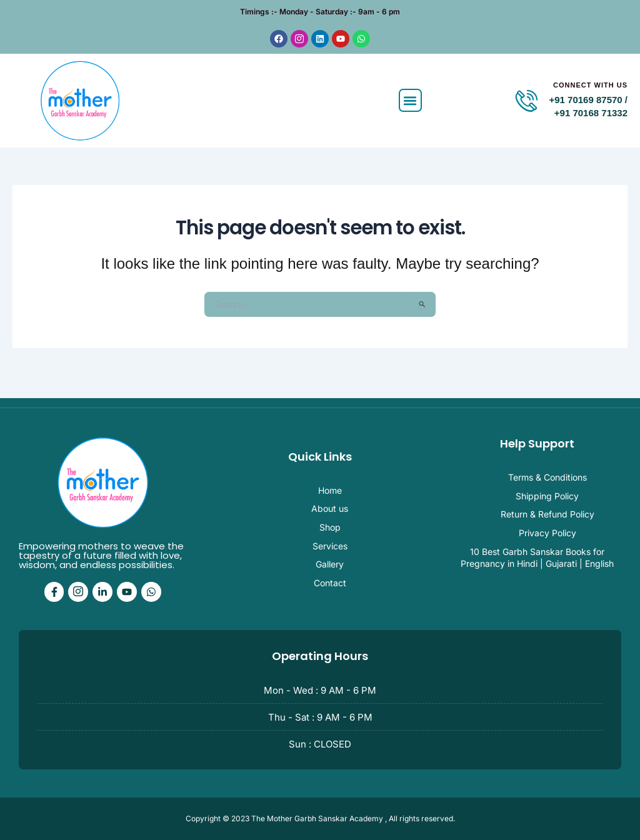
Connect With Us (590, 93)
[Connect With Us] (527, 109)
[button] (410, 109)
